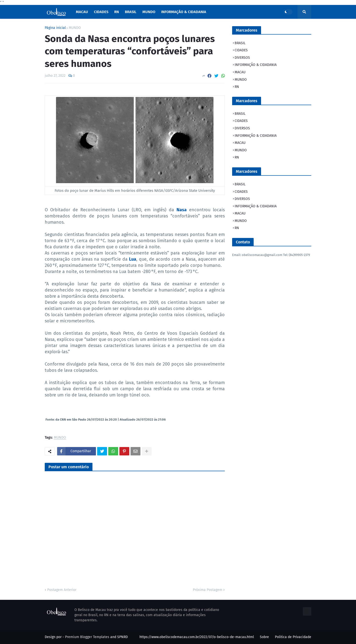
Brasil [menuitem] (131, 12)
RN (237, 87)
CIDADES (241, 50)
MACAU (240, 72)
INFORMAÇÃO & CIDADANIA (256, 65)
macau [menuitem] (82, 12)
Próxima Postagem (208, 590)
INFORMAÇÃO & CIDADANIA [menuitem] (184, 12)
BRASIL (240, 43)
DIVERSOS (242, 58)
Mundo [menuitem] (149, 12)
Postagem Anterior (62, 590)
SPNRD (122, 637)
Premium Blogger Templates (87, 637)
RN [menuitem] (117, 12)
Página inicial (55, 28)
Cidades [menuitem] (101, 12)
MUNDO (75, 28)
